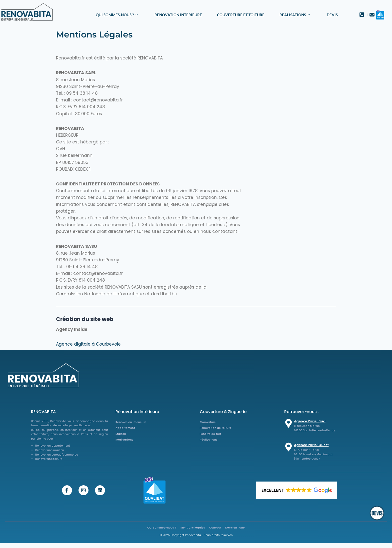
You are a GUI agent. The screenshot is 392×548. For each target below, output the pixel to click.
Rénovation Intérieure (137, 412)
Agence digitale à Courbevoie (88, 344)
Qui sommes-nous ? (117, 15)
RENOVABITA (43, 412)
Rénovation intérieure (178, 15)
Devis (332, 15)
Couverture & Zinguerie (223, 412)
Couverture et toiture (241, 15)
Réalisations (295, 15)
